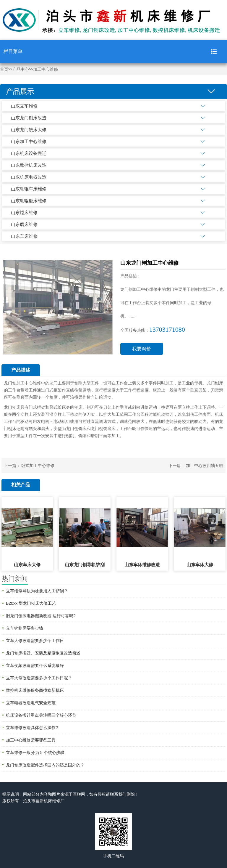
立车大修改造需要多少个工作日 (35, 641)
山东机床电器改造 (29, 177)
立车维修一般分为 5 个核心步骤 (35, 753)
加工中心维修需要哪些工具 (31, 740)
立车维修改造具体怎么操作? (32, 728)
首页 (4, 69)
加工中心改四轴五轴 (205, 466)
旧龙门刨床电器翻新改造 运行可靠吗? (41, 616)
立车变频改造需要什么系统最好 (35, 665)
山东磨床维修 (24, 224)
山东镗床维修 (24, 212)
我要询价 (142, 349)
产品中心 (21, 69)
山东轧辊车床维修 (29, 189)
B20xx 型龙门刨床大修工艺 (31, 603)
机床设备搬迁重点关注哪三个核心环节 (41, 715)
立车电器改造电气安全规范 (31, 703)
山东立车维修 (24, 106)
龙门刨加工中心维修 (22, 383)
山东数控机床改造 (29, 165)
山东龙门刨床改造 (29, 118)
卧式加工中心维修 (38, 466)
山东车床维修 (24, 236)
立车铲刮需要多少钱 (25, 628)
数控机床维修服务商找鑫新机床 (35, 690)
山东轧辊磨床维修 (29, 201)
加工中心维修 (46, 69)
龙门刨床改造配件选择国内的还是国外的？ (45, 765)
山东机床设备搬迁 (29, 153)
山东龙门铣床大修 (29, 130)
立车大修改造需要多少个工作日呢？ (39, 678)
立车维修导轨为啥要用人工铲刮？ (37, 591)
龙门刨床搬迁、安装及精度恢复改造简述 (43, 653)
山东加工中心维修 (29, 141)
